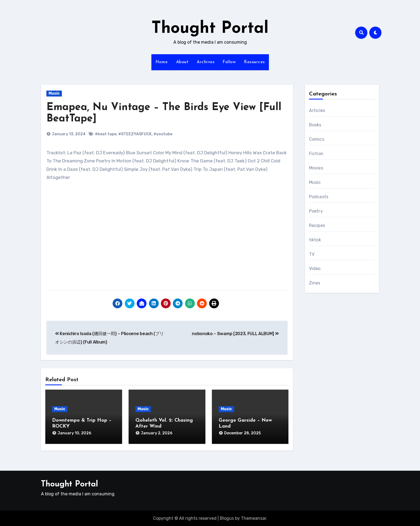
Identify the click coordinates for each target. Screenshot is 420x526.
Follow (229, 62)
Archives (206, 62)
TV (312, 254)
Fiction (316, 154)
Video (315, 269)
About (182, 62)
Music (54, 93)
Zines (315, 283)
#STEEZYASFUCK (135, 134)
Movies (316, 168)
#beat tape (106, 134)
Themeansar (254, 518)
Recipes (317, 225)
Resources (254, 62)
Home (162, 62)
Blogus (227, 518)
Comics (317, 139)
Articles (317, 110)
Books (315, 125)
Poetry (316, 211)
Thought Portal (210, 29)
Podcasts (319, 197)
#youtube (163, 134)
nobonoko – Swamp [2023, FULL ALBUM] (235, 334)
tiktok (315, 240)
